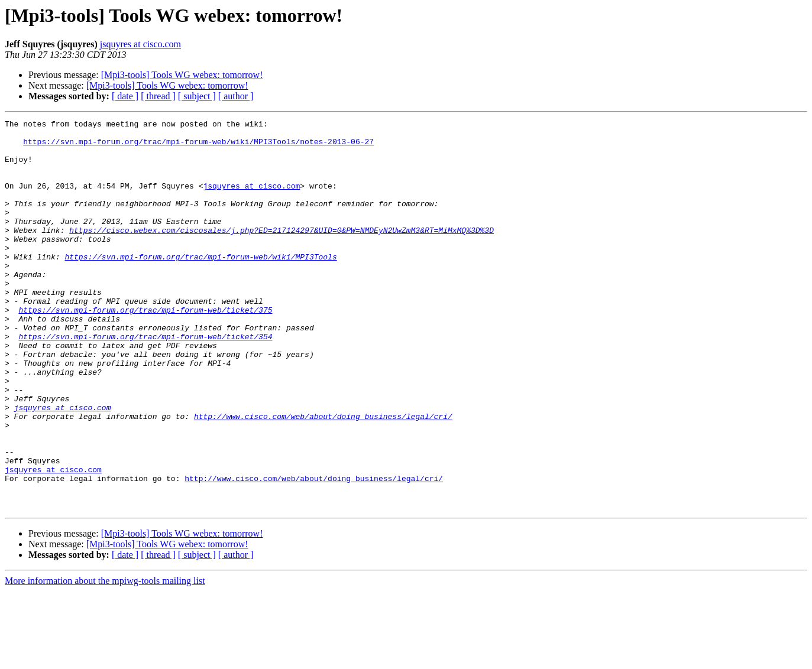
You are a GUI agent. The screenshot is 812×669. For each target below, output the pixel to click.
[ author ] (236, 96)
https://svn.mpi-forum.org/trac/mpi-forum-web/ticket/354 (145, 381)
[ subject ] (197, 96)
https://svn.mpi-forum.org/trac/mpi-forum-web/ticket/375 (145, 349)
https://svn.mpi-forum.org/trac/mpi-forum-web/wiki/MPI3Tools (200, 285)
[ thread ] (158, 96)
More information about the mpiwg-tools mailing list (105, 659)
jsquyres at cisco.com (140, 44)
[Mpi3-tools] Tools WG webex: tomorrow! (182, 75)
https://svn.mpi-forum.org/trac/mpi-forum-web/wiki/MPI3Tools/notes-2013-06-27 (198, 147)
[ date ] (125, 96)
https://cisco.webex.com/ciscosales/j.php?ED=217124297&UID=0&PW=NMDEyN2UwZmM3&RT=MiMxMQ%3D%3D (282, 253)
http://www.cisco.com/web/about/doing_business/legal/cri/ (323, 476)
